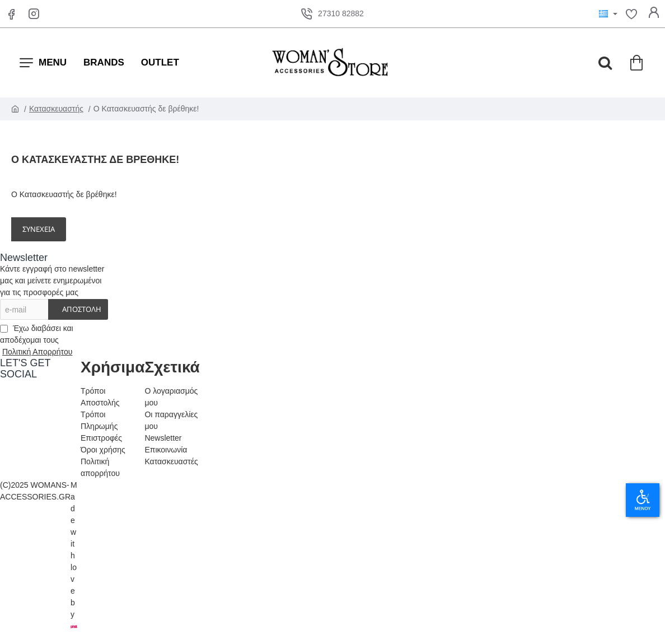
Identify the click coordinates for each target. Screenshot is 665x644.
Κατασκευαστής (56, 109)
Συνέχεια (39, 229)
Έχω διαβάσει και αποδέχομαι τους (37, 341)
